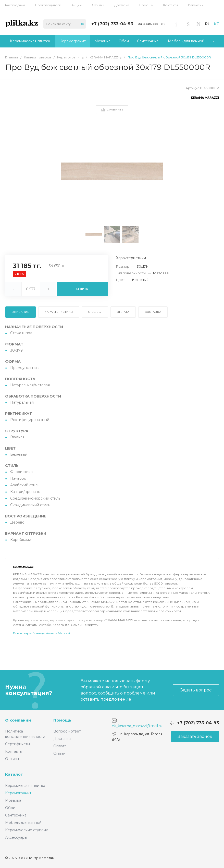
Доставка (122, 5)
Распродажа (15, 5)
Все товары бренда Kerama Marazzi (41, 647)
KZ (216, 24)
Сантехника (16, 815)
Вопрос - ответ (67, 731)
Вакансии (196, 5)
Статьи (59, 753)
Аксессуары (16, 837)
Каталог (14, 774)
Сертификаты (17, 744)
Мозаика (13, 800)
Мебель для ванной (23, 823)
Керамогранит (18, 793)
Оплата (60, 746)
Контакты (170, 5)
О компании (18, 720)
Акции (77, 5)
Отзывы (98, 5)
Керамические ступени (27, 830)
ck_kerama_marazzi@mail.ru (137, 726)
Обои (10, 808)
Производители (48, 5)
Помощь (146, 5)
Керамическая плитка (25, 786)
